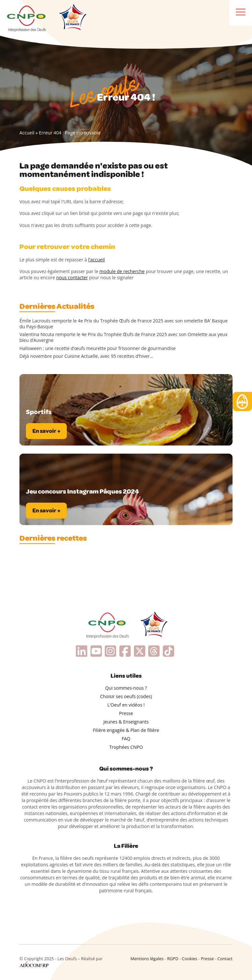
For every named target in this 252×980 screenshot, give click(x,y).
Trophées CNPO (126, 747)
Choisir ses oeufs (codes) (126, 696)
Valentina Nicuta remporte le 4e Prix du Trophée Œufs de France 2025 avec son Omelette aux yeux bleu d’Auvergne (123, 337)
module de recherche (122, 271)
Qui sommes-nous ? (126, 688)
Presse (126, 713)
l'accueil (96, 260)
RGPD (173, 959)
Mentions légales (147, 959)
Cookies (190, 959)
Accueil (27, 133)
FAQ (126, 739)
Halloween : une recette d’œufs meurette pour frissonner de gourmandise (98, 348)
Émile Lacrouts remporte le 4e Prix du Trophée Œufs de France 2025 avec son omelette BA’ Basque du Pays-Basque (124, 324)
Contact (225, 959)
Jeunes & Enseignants (126, 722)
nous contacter (72, 277)
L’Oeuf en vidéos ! (126, 705)
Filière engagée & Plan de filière (126, 730)
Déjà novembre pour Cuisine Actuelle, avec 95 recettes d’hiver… (86, 356)
